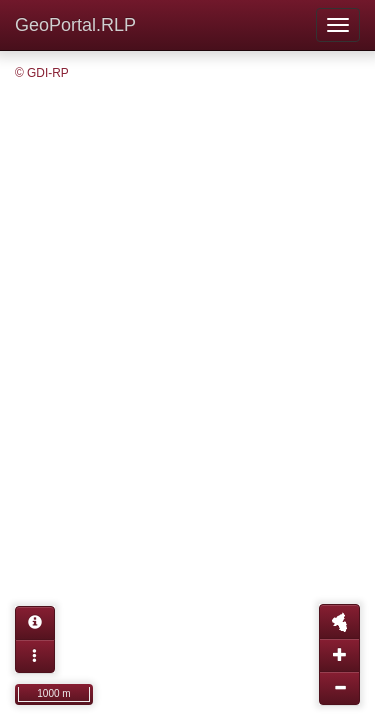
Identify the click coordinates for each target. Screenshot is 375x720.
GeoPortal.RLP (75, 25)
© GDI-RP (42, 73)
